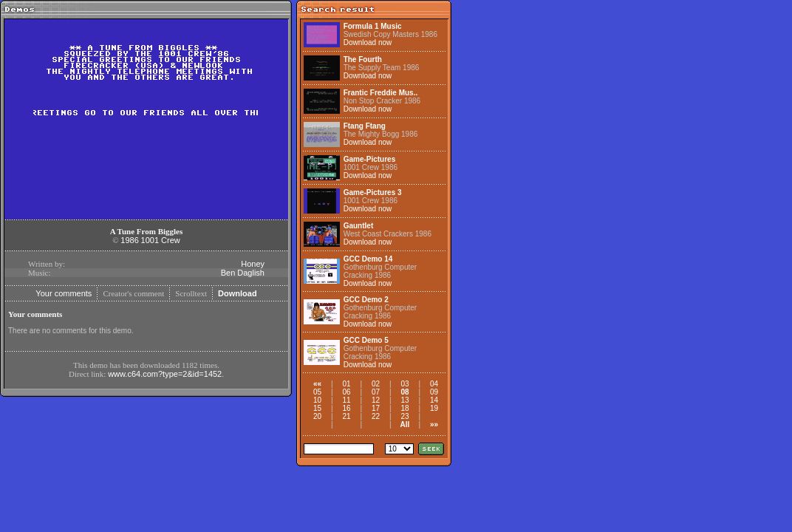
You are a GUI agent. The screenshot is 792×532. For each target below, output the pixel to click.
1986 (129, 240)
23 (404, 416)
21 (346, 416)
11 (346, 400)
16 (346, 408)
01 (346, 384)
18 (404, 408)
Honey (253, 264)
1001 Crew (161, 240)
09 (434, 392)
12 (376, 400)
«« (317, 384)
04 (434, 384)
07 (376, 392)
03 (404, 384)
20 (317, 416)
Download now (368, 42)
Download (238, 293)
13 (404, 400)
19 (434, 408)
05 (317, 392)
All (405, 424)
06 (346, 392)
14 (434, 400)
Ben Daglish (243, 273)
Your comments (64, 293)
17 (376, 408)
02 (376, 384)
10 (317, 400)
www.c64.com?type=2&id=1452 (165, 374)
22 (376, 416)
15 (317, 408)
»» (434, 424)
